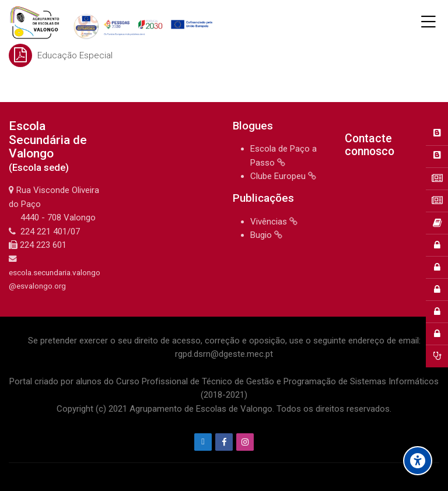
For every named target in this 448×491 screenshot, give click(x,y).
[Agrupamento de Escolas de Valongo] (113, 22)
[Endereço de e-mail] (203, 442)
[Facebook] (224, 442)
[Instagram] (245, 442)
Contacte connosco (370, 145)
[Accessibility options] (418, 461)
